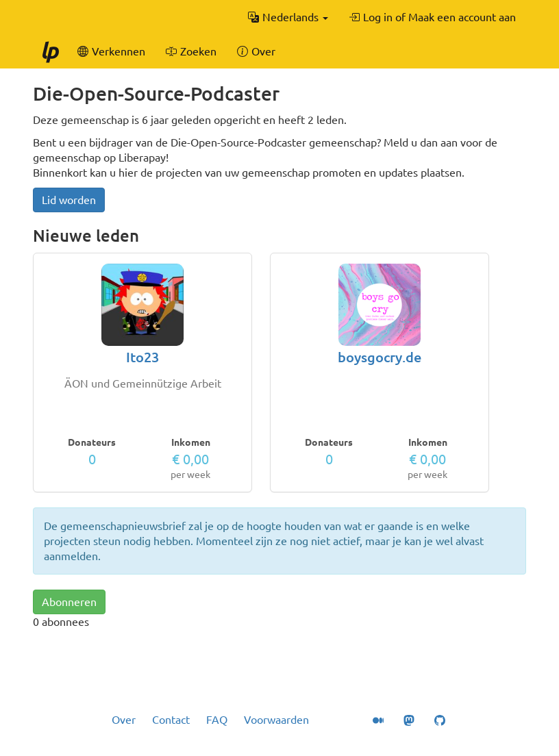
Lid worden (69, 200)
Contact (171, 720)
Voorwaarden (276, 720)
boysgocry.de (380, 357)
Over (124, 720)
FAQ (217, 720)
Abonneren (69, 602)
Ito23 (142, 357)
